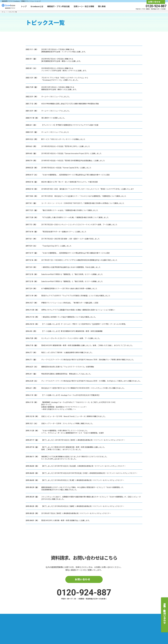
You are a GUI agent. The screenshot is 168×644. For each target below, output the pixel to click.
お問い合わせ (83, 579)
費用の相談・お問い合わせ (164, 613)
